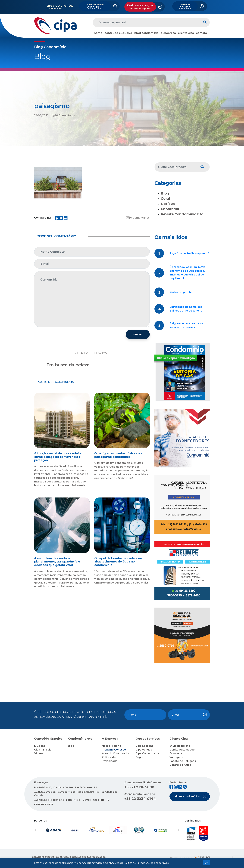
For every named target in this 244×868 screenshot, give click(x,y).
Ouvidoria (176, 753)
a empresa (168, 33)
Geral (165, 199)
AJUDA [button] (185, 6)
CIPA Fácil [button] (95, 6)
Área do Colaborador (116, 753)
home (98, 33)
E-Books (40, 746)
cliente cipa (186, 33)
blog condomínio (146, 33)
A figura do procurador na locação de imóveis (186, 325)
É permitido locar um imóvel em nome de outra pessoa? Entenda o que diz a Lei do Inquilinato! (188, 273)
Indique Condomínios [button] (190, 797)
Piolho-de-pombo (181, 292)
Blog (165, 193)
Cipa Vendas (144, 750)
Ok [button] (206, 863)
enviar (138, 334)
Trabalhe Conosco (114, 750)
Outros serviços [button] (140, 6)
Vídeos (39, 753)
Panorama (170, 209)
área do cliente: (60, 6)
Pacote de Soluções (183, 761)
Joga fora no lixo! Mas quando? (190, 253)
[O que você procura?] (147, 22)
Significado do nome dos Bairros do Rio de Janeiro (186, 309)
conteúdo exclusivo (118, 33)
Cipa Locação (145, 746)
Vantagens (177, 757)
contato (202, 33)
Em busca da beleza (68, 365)
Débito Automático (182, 750)
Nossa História (111, 746)
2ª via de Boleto (180, 746)
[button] (45, 830)
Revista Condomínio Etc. (182, 214)
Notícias (168, 204)
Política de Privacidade (137, 863)
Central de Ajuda (180, 765)
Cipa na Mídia (43, 750)
